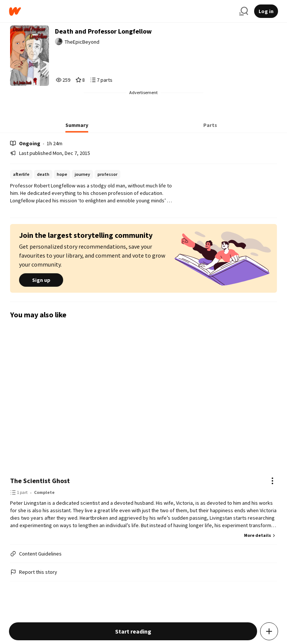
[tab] (77, 127)
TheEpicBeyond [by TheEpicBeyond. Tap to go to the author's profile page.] (82, 42)
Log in (266, 11)
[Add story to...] (269, 631)
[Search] (244, 11)
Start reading (133, 631)
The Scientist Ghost (40, 481)
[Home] (121, 11)
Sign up (41, 280)
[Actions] (272, 481)
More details (260, 535)
